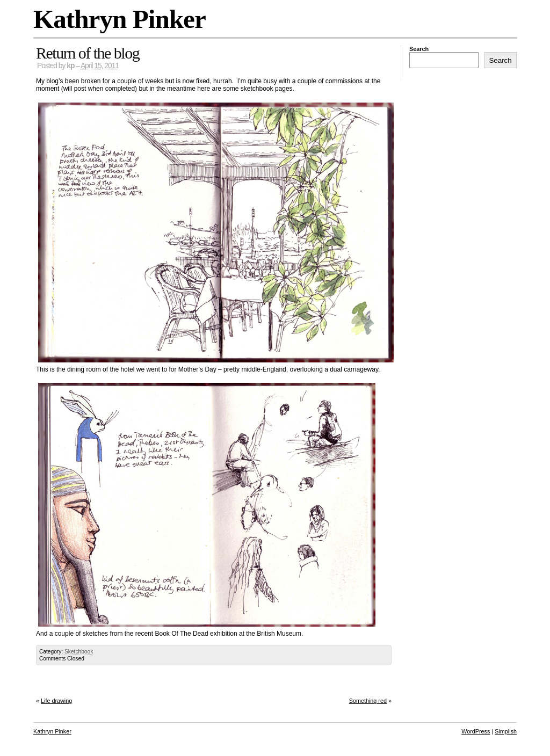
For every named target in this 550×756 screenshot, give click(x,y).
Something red (368, 701)
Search (419, 49)
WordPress (476, 731)
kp (70, 66)
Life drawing (56, 701)
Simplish (506, 731)
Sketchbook (79, 652)
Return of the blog (88, 53)
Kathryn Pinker (120, 19)
